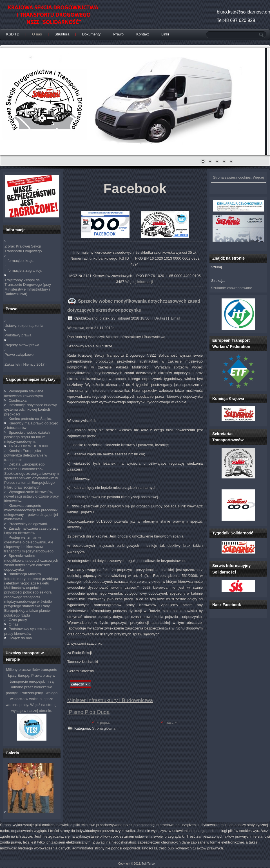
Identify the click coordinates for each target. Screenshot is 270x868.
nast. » (171, 722)
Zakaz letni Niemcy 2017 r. (26, 364)
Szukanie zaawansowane (232, 288)
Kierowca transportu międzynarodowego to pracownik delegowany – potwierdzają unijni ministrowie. (31, 512)
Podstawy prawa (18, 335)
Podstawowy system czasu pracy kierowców (28, 631)
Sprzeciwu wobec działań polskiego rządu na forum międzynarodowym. (27, 437)
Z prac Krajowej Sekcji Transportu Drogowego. (24, 249)
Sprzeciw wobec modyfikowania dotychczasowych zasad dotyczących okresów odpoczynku (31, 563)
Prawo (118, 34)
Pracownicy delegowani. (28, 524)
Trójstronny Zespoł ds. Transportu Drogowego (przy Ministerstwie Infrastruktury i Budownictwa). (28, 287)
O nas (37, 34)
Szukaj (216, 267)
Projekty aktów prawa (22, 345)
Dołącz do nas (20, 638)
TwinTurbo (148, 864)
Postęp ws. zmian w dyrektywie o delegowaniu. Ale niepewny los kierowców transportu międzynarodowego (29, 544)
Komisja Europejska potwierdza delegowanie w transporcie (26, 455)
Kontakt (142, 34)
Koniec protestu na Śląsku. (31, 419)
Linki (165, 34)
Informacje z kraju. (19, 261)
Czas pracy (18, 620)
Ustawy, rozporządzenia (24, 326)
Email (175, 318)
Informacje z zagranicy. (23, 270)
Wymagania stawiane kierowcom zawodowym (24, 393)
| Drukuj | (160, 318)
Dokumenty (91, 34)
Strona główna (104, 728)
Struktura (62, 34)
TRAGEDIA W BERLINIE (29, 446)
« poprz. (103, 722)
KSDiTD (13, 34)
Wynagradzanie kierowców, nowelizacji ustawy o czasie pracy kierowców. (32, 496)
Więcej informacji (139, 282)
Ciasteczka (18, 400)
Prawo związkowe (19, 355)
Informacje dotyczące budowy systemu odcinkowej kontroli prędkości (31, 410)
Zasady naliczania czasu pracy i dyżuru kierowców (31, 531)
